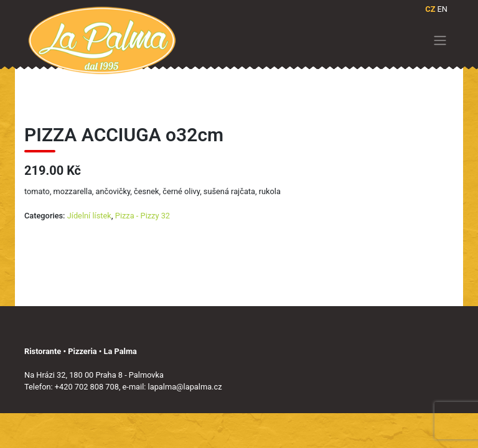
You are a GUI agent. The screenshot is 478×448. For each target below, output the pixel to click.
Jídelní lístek (89, 216)
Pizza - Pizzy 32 (143, 216)
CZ (430, 9)
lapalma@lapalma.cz (185, 387)
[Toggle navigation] (440, 40)
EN (443, 9)
